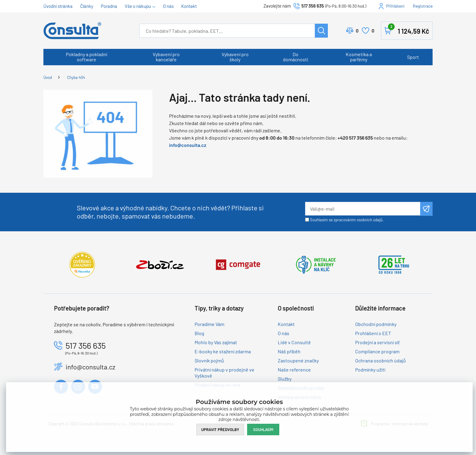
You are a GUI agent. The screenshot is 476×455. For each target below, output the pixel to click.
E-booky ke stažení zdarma (223, 351)
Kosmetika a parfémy (359, 57)
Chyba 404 (76, 77)
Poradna (109, 6)
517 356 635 (313, 6)
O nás (168, 6)
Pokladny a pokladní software (87, 57)
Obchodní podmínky (376, 324)
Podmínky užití (370, 370)
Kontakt (189, 6)
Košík (409, 29)
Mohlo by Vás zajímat (216, 342)
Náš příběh (289, 351)
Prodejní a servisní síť (377, 342)
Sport (413, 57)
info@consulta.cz (188, 145)
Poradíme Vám (209, 324)
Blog (199, 333)
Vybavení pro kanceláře (166, 57)
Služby (285, 379)
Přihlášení (395, 6)
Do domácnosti (296, 57)
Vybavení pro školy (235, 57)
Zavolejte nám (278, 6)
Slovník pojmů (209, 360)
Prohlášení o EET (373, 333)
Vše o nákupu (138, 6)
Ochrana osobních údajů (381, 360)
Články (87, 6)
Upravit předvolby (220, 430)
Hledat (321, 31)
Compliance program (377, 351)
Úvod (48, 77)
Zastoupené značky (298, 360)
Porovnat (357, 31)
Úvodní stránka (58, 6)
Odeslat (426, 209)
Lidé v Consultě (294, 342)
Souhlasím (263, 430)
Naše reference (294, 370)
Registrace (423, 6)
